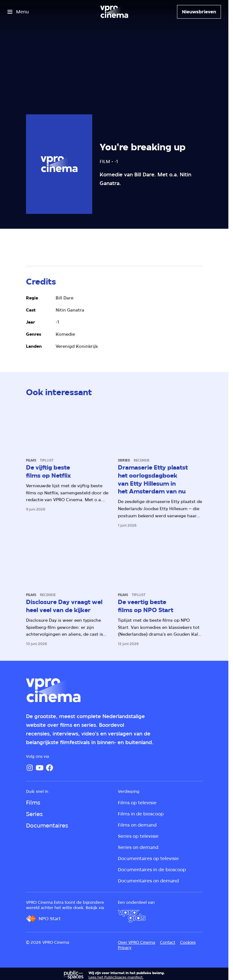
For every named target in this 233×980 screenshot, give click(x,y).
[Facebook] (50, 768)
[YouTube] (40, 768)
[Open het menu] (18, 12)
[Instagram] (30, 768)
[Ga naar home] (114, 12)
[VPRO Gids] (132, 916)
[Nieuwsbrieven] (199, 12)
